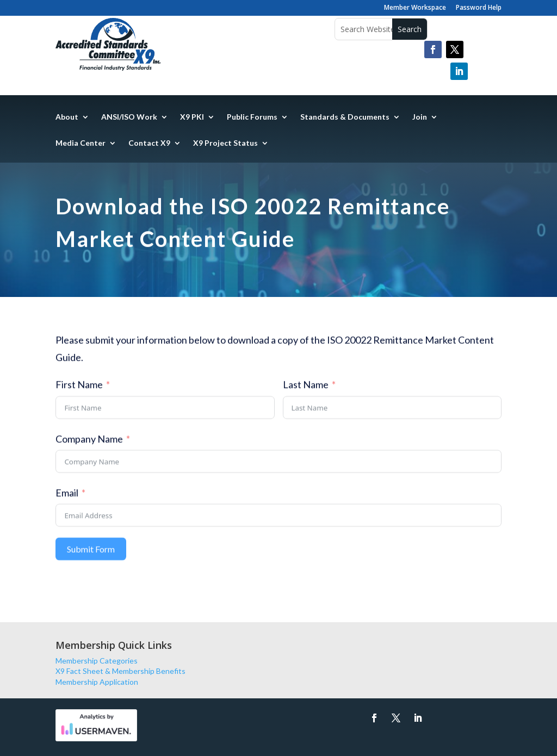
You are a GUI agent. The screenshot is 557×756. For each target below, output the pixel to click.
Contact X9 (149, 143)
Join (420, 117)
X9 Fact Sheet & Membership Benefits (120, 671)
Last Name (306, 389)
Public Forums (252, 117)
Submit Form (91, 554)
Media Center (81, 143)
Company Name (89, 444)
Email (67, 498)
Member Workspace (415, 8)
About (67, 117)
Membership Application (97, 682)
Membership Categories (97, 661)
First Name (79, 389)
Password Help (479, 8)
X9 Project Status (225, 143)
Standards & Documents (345, 117)
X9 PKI (192, 117)
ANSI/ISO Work (129, 117)
